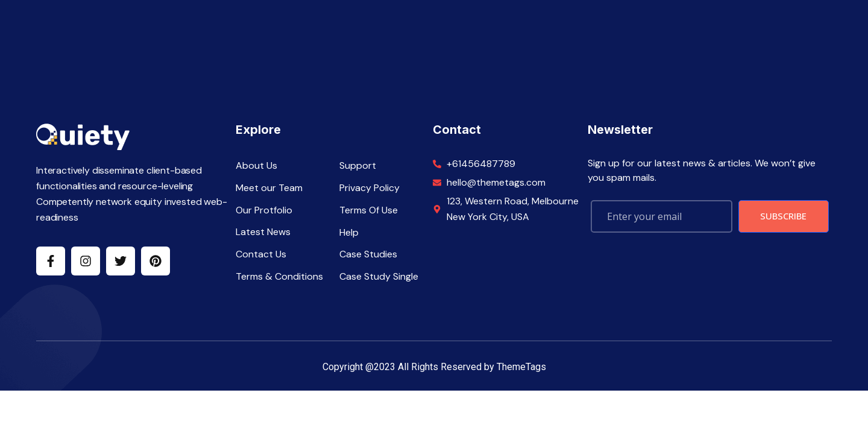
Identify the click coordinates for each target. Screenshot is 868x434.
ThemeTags (521, 367)
